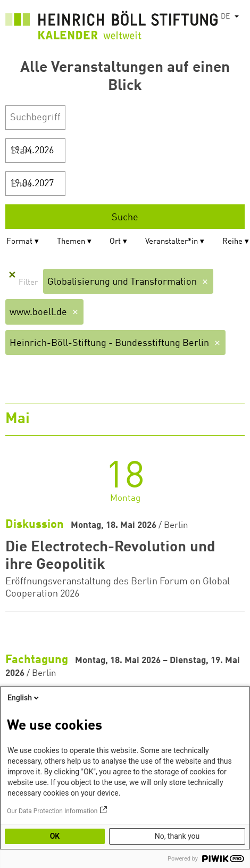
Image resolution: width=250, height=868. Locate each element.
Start (21, 151)
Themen (71, 242)
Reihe (232, 242)
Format (19, 242)
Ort (115, 242)
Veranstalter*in (172, 242)
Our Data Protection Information (52, 811)
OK (55, 836)
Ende (22, 184)
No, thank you (177, 836)
